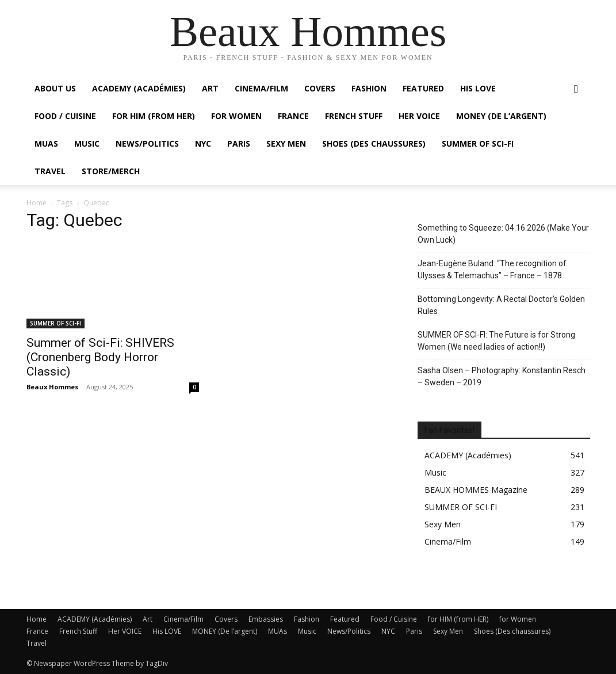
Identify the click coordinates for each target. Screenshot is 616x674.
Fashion (369, 88)
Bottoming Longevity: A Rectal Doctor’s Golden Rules (501, 305)
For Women (236, 116)
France (293, 116)
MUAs (46, 143)
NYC (203, 143)
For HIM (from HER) (154, 116)
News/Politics (147, 143)
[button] (576, 89)
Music (87, 143)
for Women (518, 619)
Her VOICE (419, 116)
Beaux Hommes (52, 387)
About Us (55, 88)
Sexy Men (286, 143)
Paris (239, 143)
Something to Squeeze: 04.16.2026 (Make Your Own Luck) (503, 234)
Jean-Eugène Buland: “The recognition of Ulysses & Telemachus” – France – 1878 (492, 269)
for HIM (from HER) (458, 619)
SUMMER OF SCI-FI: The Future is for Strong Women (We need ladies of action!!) (496, 341)
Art (210, 88)
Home (37, 203)
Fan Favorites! (449, 430)
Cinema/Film (261, 88)
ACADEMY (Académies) (139, 88)
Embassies (266, 619)
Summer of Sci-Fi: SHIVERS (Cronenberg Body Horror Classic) (100, 357)
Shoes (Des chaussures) (374, 143)
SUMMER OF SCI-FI (478, 143)
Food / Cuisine (65, 116)
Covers (320, 88)
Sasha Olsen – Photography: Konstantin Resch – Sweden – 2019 (502, 376)
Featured (423, 88)
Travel (50, 171)
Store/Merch (111, 171)
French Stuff (354, 116)
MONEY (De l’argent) (501, 116)
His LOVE (478, 88)
